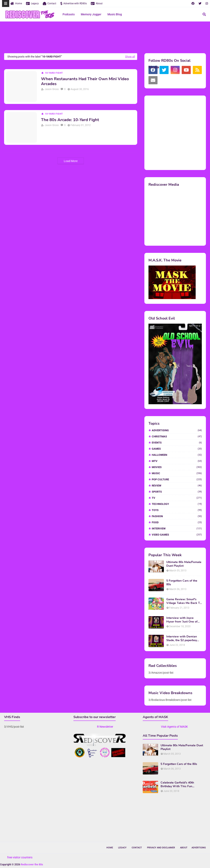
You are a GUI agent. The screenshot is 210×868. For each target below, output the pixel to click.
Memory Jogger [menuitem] (91, 14)
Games (177, 449)
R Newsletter (105, 727)
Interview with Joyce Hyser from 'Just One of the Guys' (182, 620)
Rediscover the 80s (32, 864)
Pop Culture (177, 479)
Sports (177, 492)
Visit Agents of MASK (174, 727)
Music (177, 473)
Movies (177, 467)
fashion (177, 516)
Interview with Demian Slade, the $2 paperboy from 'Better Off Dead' (182, 638)
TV (177, 498)
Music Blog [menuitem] (115, 14)
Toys (177, 510)
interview (177, 529)
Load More (71, 161)
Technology (177, 504)
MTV (177, 461)
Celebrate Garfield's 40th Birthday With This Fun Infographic (177, 785)
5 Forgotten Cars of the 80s (182, 583)
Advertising (177, 430)
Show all (130, 57)
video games (177, 535)
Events (177, 443)
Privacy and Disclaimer (161, 848)
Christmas (177, 436)
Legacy (32, 3)
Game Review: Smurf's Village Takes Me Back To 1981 (184, 601)
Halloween (177, 455)
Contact (50, 3)
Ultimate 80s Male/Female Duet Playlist (184, 564)
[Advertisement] (105, 38)
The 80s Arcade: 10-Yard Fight (70, 120)
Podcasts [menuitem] (69, 14)
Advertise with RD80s (74, 3)
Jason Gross (52, 89)
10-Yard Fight (54, 73)
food (177, 522)
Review (177, 486)
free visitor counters (20, 857)
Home (16, 3)
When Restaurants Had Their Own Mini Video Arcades (85, 81)
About (97, 3)
